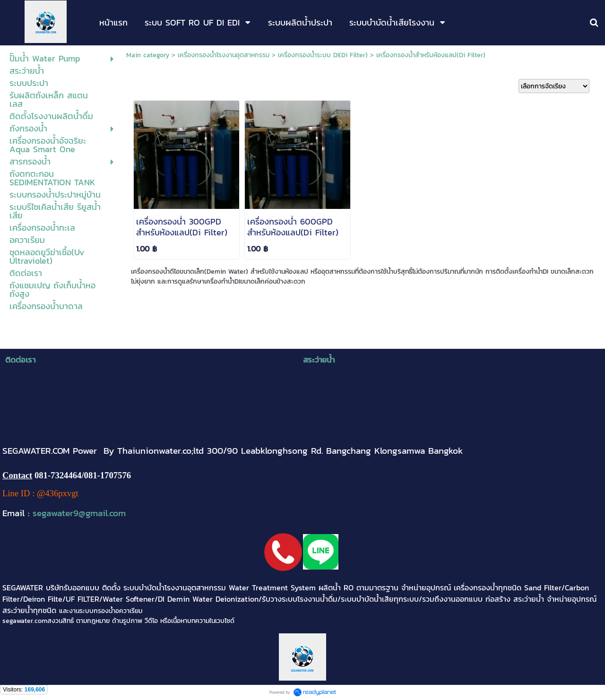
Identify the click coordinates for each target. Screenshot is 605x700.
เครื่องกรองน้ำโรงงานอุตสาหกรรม (224, 55)
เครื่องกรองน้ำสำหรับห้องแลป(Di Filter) (431, 55)
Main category (148, 55)
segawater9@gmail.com (79, 513)
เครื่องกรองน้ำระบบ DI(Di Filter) (323, 55)
